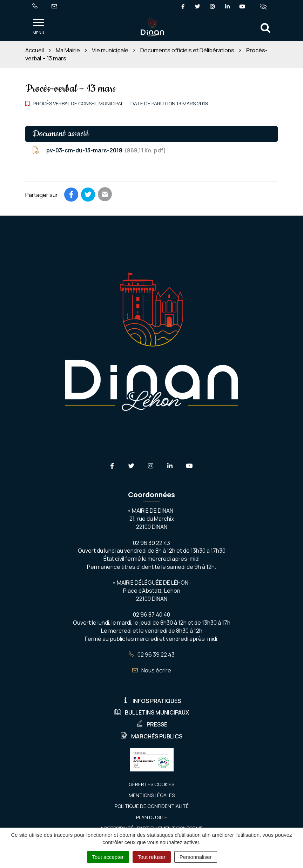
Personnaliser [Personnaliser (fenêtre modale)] (196, 857)
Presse (152, 724)
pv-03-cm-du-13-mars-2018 (99, 150)
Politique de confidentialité (152, 806)
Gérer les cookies (151, 784)
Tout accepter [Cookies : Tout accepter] (108, 857)
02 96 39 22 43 (152, 655)
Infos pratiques (151, 701)
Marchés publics (151, 736)
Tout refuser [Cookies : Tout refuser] (152, 857)
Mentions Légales (152, 795)
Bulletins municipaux (152, 712)
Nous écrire (152, 670)
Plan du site (152, 817)
